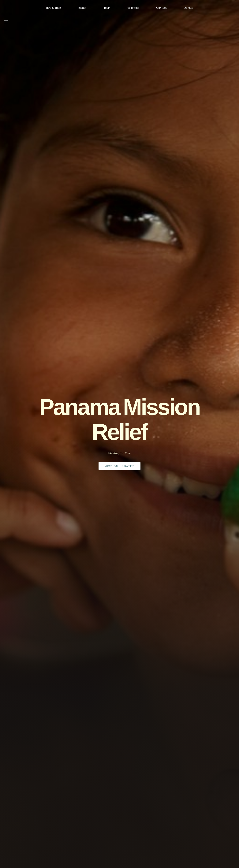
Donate (189, 8)
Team (107, 8)
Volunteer (133, 8)
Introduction (53, 8)
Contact (162, 8)
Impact (82, 8)
